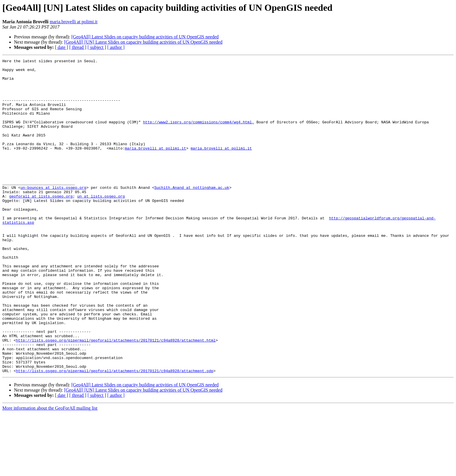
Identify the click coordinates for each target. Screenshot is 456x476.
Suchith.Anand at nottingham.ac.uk (192, 214)
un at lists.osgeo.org (101, 224)
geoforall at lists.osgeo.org (41, 224)
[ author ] (116, 47)
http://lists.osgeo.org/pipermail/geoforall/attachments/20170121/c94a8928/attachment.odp (115, 434)
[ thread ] (78, 47)
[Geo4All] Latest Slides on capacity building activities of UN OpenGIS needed (145, 37)
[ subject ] (97, 47)
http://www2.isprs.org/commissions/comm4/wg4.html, (199, 135)
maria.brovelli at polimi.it (74, 22)
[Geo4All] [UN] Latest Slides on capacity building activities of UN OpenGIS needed (143, 42)
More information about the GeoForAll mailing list (50, 471)
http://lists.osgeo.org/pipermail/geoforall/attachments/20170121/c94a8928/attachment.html (116, 397)
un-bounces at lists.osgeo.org (53, 214)
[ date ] (62, 47)
